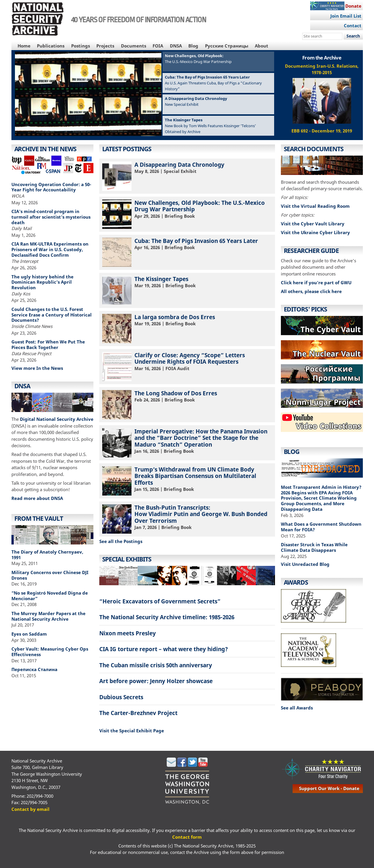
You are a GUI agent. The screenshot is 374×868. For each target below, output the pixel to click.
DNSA (176, 46)
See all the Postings (121, 541)
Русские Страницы (227, 46)
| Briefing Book (187, 214)
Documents (134, 46)
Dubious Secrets (121, 697)
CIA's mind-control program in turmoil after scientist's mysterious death (51, 217)
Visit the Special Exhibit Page (132, 731)
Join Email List (346, 16)
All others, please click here (311, 291)
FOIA (158, 46)
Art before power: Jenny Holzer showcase (156, 681)
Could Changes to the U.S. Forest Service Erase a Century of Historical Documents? (52, 315)
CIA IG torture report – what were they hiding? (164, 649)
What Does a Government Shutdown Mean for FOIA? (321, 527)
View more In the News (37, 368)
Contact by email (30, 809)
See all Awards (297, 708)
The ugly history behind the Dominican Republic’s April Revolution (42, 282)
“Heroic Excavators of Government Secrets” (160, 601)
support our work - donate (329, 788)
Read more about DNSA (37, 498)
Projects (105, 46)
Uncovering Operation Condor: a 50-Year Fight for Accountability (51, 187)
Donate (353, 6)
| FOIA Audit (187, 366)
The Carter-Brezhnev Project (138, 713)
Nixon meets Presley (128, 633)
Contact (353, 25)
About (262, 46)
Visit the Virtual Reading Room (315, 206)
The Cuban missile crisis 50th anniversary (156, 665)
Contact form (187, 837)
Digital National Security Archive (57, 419)
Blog (193, 46)
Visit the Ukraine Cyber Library (315, 232)
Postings (81, 46)
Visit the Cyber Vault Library (313, 224)
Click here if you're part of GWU (316, 282)
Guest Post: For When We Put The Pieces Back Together (48, 344)
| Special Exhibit (187, 176)
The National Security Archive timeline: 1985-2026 (167, 617)
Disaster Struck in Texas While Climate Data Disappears (314, 547)
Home (24, 46)
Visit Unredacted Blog (305, 564)
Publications (51, 46)
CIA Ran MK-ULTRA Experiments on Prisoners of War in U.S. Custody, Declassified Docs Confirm (50, 249)
